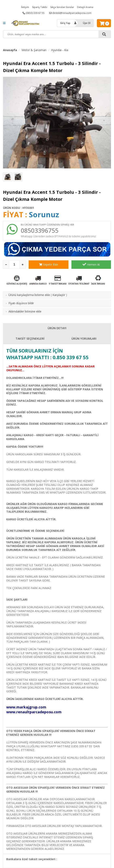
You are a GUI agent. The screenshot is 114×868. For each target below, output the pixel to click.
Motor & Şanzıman (34, 50)
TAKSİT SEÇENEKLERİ (30, 339)
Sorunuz (44, 215)
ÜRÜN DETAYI (57, 328)
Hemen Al (91, 264)
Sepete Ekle (49, 264)
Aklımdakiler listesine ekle (25, 311)
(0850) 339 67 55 (33, 13)
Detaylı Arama (85, 7)
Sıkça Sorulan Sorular (62, 7)
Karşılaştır (59, 295)
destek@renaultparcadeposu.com (70, 13)
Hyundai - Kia (60, 50)
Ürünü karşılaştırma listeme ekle (29, 295)
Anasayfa (10, 50)
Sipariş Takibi (40, 7)
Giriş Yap (65, 23)
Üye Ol (87, 23)
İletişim (25, 7)
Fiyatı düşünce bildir (21, 303)
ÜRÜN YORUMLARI (84, 339)
